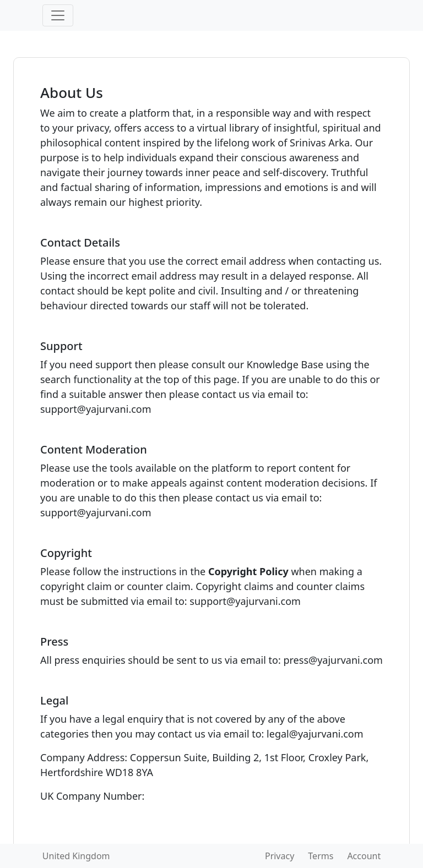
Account (364, 856)
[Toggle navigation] (58, 15)
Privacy (280, 856)
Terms (321, 856)
